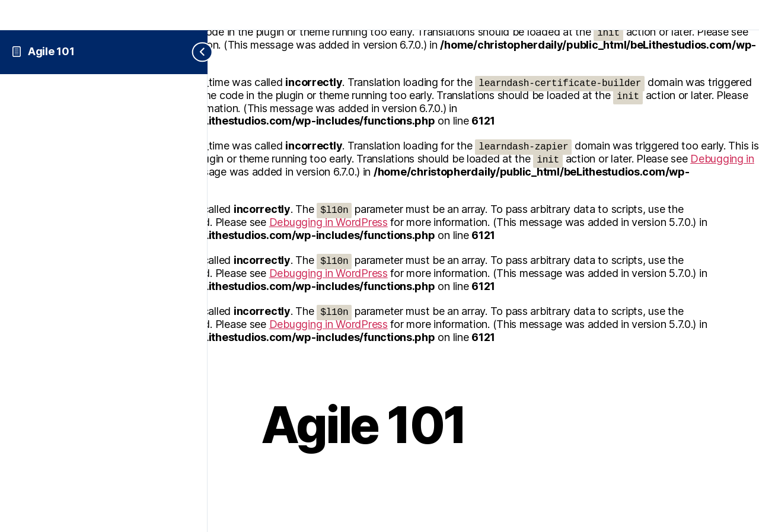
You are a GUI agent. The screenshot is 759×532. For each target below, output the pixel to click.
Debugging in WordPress (329, 222)
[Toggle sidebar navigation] (193, 52)
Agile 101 (51, 51)
